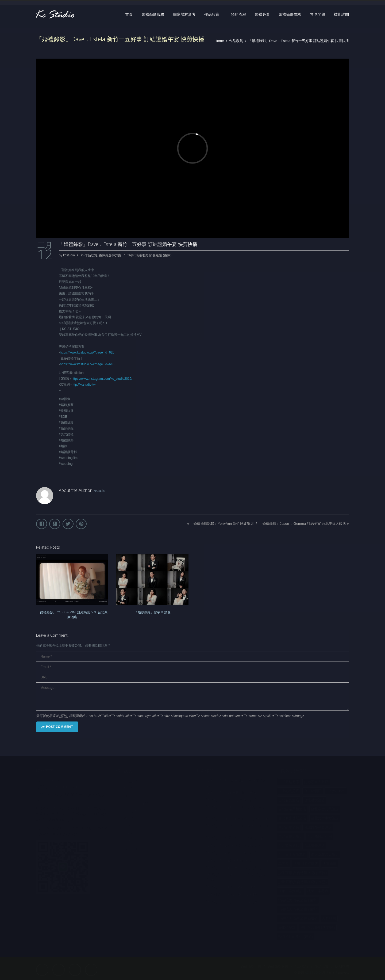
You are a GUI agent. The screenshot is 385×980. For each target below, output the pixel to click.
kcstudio (69, 255)
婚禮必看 (262, 14)
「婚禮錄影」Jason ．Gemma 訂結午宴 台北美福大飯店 (302, 524)
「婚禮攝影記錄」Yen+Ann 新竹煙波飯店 (222, 524)
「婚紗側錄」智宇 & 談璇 (153, 612)
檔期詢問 (341, 14)
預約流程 (238, 14)
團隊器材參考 (184, 14)
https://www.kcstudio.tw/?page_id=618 (87, 364)
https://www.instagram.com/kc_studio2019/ (102, 379)
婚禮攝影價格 (290, 14)
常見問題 (318, 14)
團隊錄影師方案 (110, 255)
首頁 (129, 14)
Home (219, 41)
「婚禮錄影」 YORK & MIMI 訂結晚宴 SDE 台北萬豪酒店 (72, 615)
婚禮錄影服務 (153, 14)
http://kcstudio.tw (84, 385)
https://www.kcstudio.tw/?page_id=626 (87, 352)
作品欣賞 (212, 14)
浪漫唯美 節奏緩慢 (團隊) (154, 255)
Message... (192, 696)
